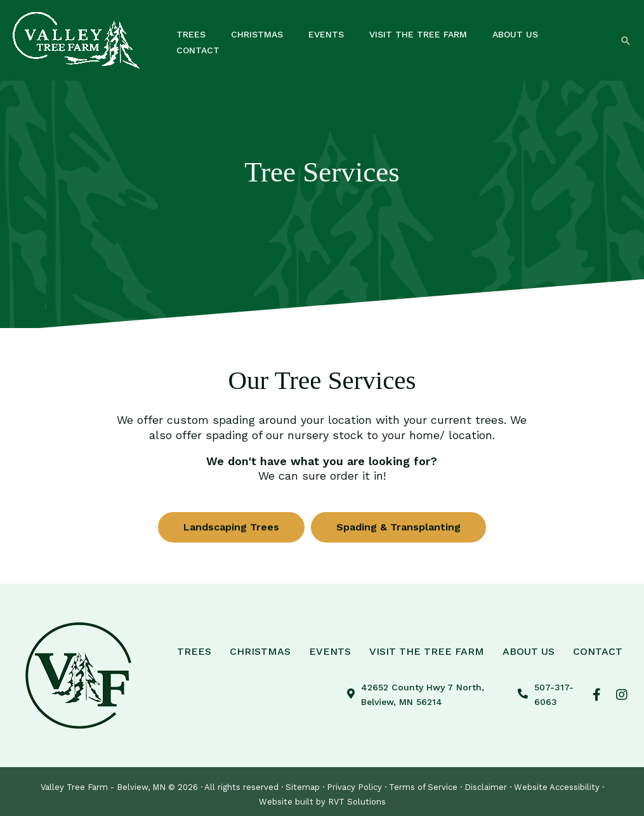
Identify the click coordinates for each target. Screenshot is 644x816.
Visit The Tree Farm (427, 651)
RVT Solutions (357, 802)
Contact (598, 651)
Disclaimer (486, 787)
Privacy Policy (354, 787)
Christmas (260, 651)
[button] (626, 41)
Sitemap (303, 787)
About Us (529, 651)
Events (330, 651)
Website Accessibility (557, 787)
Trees (194, 651)
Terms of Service (423, 787)
